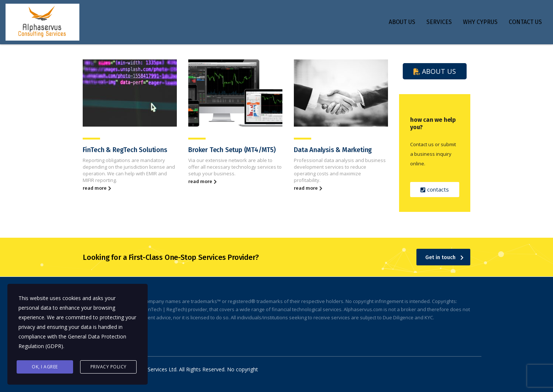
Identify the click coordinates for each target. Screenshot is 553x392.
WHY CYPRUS (480, 22)
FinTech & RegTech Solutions (125, 150)
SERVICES (439, 22)
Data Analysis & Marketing (333, 150)
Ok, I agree (45, 367)
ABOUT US (402, 22)
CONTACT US (525, 22)
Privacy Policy (109, 367)
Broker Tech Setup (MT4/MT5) (232, 150)
